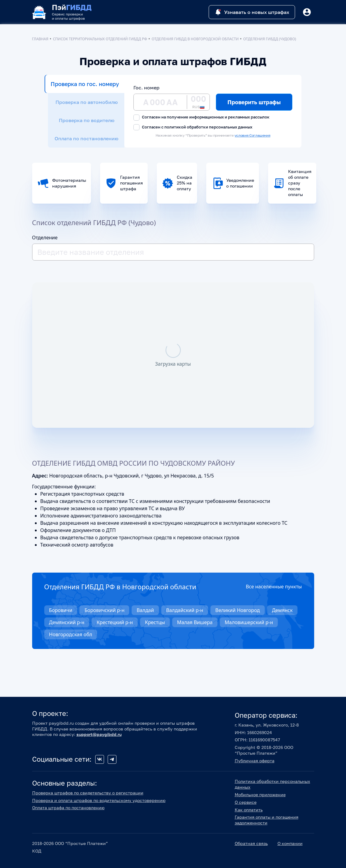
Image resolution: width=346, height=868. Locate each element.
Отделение (45, 238)
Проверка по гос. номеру (85, 84)
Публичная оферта (255, 761)
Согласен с (193, 127)
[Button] (307, 12)
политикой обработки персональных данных (208, 127)
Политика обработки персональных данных (272, 784)
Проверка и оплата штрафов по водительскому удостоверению (99, 800)
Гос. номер (146, 88)
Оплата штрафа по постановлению (68, 808)
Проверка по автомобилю (87, 102)
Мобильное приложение (260, 795)
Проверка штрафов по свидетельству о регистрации (88, 793)
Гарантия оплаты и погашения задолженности (267, 820)
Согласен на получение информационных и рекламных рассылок (202, 117)
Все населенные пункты (274, 587)
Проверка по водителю (87, 120)
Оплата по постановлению (86, 138)
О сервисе (246, 802)
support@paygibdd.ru (99, 734)
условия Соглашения (252, 135)
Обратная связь (251, 843)
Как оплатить (249, 810)
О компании (290, 843)
